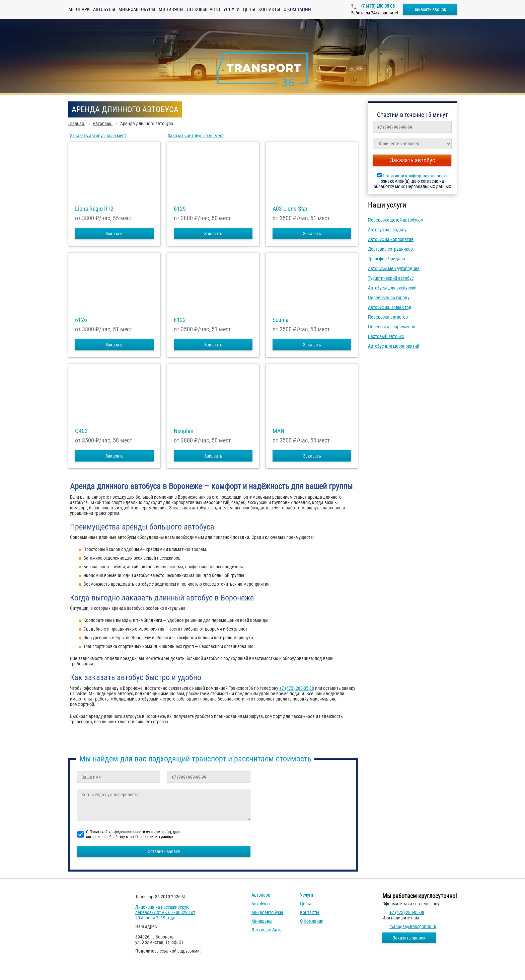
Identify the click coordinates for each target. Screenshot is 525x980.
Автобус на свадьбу (387, 230)
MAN (278, 431)
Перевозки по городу (389, 298)
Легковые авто (203, 9)
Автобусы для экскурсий (392, 288)
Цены (249, 9)
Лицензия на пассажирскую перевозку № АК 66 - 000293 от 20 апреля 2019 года (165, 912)
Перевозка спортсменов (392, 327)
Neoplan (184, 431)
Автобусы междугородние (394, 268)
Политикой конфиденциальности (415, 176)
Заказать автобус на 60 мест (196, 136)
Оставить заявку (164, 851)
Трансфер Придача (387, 259)
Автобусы (104, 9)
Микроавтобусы (137, 9)
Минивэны (171, 9)
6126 (81, 320)
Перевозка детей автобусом (396, 220)
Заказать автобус (412, 160)
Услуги (232, 9)
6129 (180, 209)
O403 (81, 431)
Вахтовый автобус (386, 336)
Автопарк (79, 9)
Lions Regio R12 (94, 209)
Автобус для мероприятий (394, 346)
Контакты (269, 9)
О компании (297, 9)
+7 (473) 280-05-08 (377, 6)
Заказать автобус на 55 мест (98, 136)
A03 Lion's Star (290, 209)
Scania (281, 320)
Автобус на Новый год (390, 307)
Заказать (115, 234)
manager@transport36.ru (413, 926)
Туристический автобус (391, 278)
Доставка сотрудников (390, 249)
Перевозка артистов (388, 317)
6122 (180, 320)
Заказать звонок (430, 9)
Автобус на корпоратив (391, 239)
